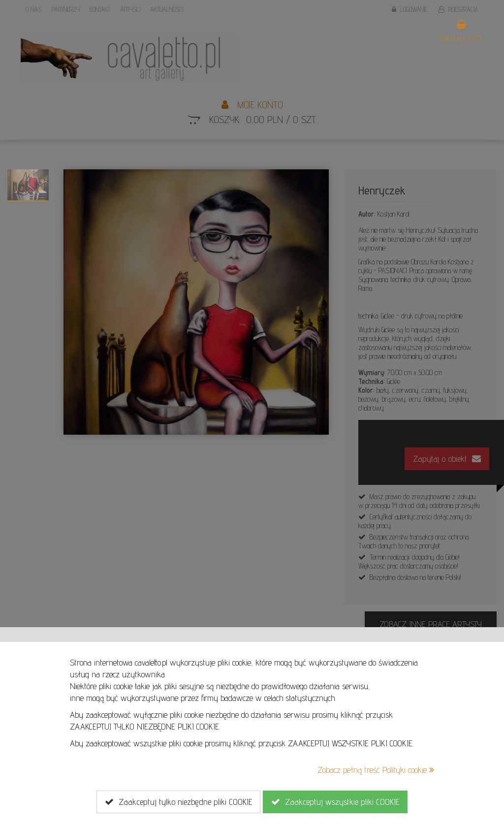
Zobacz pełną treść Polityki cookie (376, 770)
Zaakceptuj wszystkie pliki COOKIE (335, 802)
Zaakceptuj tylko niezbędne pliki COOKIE (178, 802)
